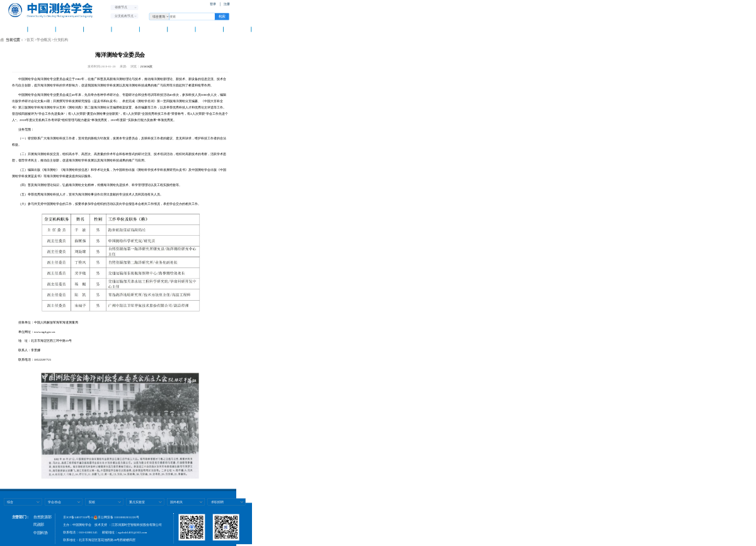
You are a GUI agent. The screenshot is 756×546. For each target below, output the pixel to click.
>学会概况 (43, 40)
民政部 (39, 525)
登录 (213, 4)
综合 (10, 502)
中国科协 (41, 533)
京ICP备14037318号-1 (78, 517)
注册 (227, 4)
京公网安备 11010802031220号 (117, 517)
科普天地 (182, 29)
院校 (92, 502)
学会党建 (70, 29)
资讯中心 (97, 29)
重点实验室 (137, 502)
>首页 (29, 40)
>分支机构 (60, 40)
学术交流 (126, 29)
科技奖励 (209, 29)
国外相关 (176, 502)
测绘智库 (153, 29)
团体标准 (237, 29)
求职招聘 (217, 502)
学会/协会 (54, 502)
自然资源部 (42, 517)
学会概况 (42, 29)
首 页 (14, 29)
